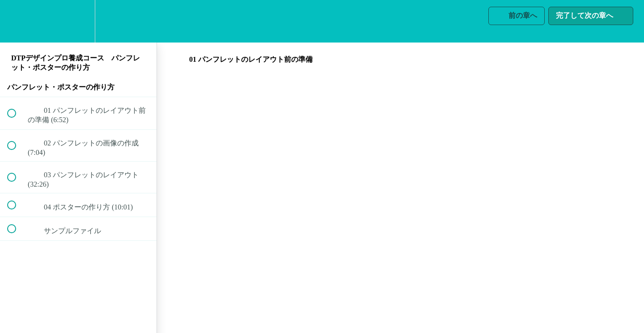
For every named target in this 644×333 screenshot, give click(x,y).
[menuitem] (78, 21)
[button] (17, 21)
